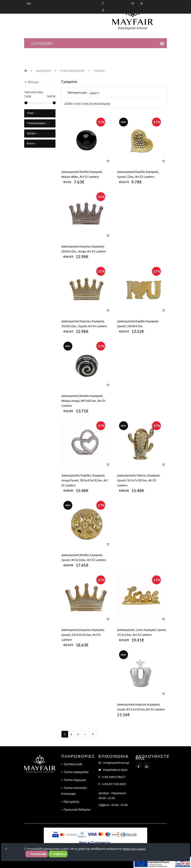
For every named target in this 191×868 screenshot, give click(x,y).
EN (29, 3)
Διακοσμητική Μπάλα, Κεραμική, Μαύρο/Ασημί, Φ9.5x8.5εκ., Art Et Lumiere (84, 401)
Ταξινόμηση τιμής (77, 93)
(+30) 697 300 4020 (114, 784)
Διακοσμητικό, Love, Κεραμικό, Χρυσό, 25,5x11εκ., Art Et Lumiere (142, 632)
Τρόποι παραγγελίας (76, 772)
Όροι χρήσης (72, 802)
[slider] (26, 103)
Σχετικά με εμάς (73, 764)
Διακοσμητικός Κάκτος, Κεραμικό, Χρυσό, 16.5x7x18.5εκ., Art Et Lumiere (139, 480)
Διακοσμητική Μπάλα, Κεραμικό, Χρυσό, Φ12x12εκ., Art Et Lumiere (84, 557)
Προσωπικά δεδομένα (77, 810)
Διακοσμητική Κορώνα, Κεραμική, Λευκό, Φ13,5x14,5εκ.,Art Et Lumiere (141, 707)
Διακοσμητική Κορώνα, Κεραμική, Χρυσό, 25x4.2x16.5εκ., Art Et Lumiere (83, 635)
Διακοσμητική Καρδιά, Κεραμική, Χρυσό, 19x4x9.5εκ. (138, 324)
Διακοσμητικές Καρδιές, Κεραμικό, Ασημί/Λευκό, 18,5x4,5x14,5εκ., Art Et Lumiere (85, 480)
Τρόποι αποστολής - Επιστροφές (75, 791)
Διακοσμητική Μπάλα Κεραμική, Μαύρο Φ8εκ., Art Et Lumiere (82, 174)
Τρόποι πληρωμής (75, 780)
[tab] (40, 113)
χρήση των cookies (134, 849)
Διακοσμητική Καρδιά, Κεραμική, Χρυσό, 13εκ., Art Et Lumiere (138, 174)
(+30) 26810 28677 (113, 777)
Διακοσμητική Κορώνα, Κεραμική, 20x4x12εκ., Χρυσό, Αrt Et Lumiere (84, 324)
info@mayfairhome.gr (116, 763)
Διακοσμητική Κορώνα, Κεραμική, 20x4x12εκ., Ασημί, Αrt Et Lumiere (84, 249)
